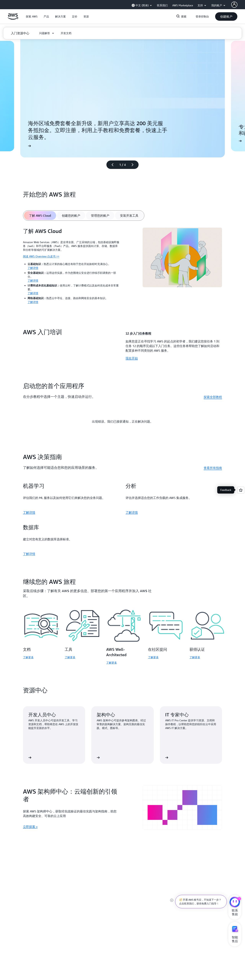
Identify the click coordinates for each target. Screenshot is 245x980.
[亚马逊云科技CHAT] (235, 903)
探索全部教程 (213, 397)
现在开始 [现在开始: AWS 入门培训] (132, 358)
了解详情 (33, 268)
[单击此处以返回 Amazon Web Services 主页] (13, 19)
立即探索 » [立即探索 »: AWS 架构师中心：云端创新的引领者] (30, 827)
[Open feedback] (241, 490)
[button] (32, 16)
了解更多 (28, 657)
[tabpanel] (122, 267)
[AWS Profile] (234, 5)
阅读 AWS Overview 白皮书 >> (41, 256)
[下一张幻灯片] (134, 165)
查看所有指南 (213, 468)
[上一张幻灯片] (111, 165)
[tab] (40, 216)
